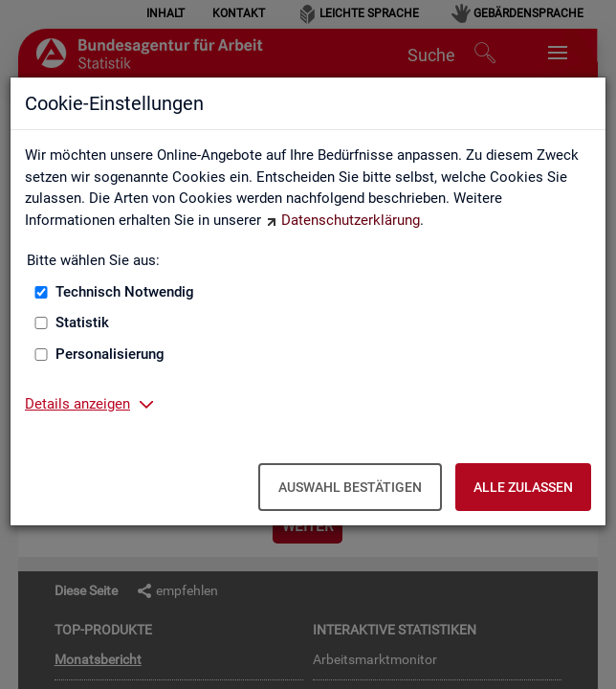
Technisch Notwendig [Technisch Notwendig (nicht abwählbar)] (125, 292)
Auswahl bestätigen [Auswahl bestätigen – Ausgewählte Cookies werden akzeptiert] (350, 487)
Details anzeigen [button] (77, 404)
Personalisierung (110, 354)
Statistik (82, 322)
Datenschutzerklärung (351, 220)
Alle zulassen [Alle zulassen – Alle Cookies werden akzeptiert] (523, 487)
